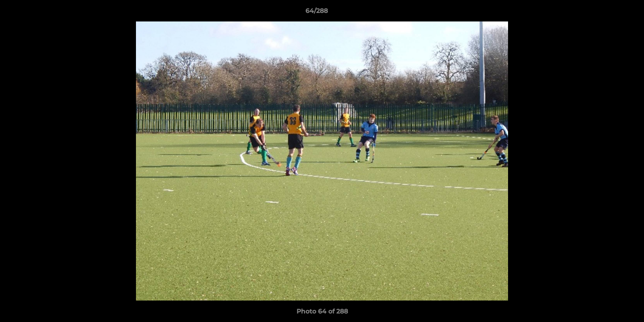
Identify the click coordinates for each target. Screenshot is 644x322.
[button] (606, 13)
